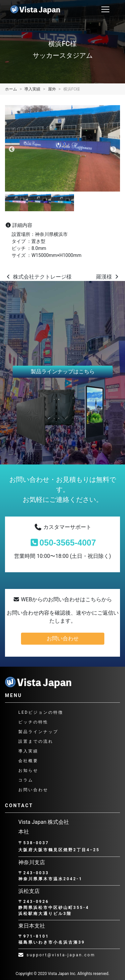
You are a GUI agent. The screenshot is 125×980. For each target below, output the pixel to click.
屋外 (52, 89)
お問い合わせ (63, 638)
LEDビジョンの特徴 (41, 712)
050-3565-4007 (62, 543)
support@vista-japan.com (57, 955)
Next (113, 149)
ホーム (11, 89)
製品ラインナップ (38, 732)
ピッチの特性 (33, 722)
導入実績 (32, 89)
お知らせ (28, 770)
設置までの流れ (36, 741)
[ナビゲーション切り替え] (105, 9)
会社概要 (28, 761)
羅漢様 (108, 277)
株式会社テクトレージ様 (38, 277)
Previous (12, 149)
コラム (26, 780)
